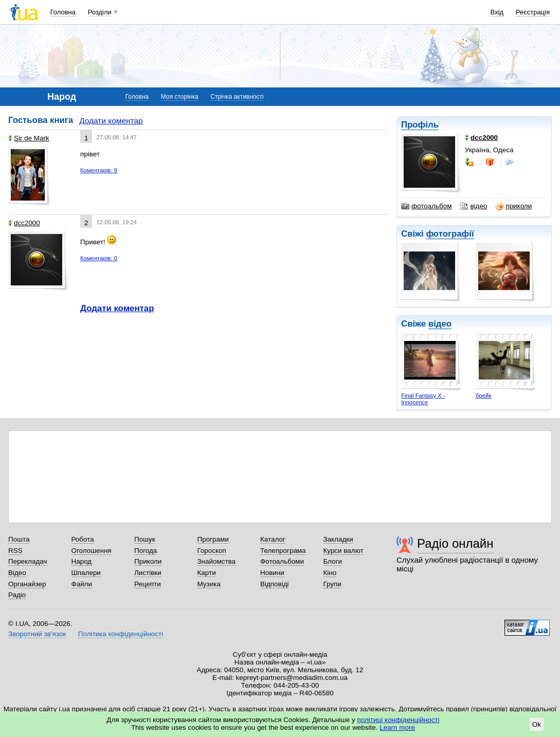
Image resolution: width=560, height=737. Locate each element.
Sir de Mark (29, 138)
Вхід (497, 12)
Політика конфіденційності (121, 634)
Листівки (148, 573)
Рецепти (148, 584)
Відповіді (275, 584)
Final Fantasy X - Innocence (423, 399)
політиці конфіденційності (399, 720)
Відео (17, 573)
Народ (82, 561)
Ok (537, 724)
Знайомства (217, 561)
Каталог (273, 539)
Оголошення (92, 551)
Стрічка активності (237, 97)
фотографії (450, 234)
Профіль (420, 125)
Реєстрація (533, 12)
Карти (207, 573)
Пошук (145, 539)
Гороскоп (212, 551)
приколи (513, 206)
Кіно (330, 573)
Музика (209, 584)
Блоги (333, 561)
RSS (15, 551)
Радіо (17, 595)
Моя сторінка (180, 97)
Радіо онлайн (455, 543)
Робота (83, 539)
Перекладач (28, 561)
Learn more (397, 727)
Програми (213, 539)
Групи (332, 584)
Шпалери (86, 573)
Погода (146, 551)
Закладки (338, 539)
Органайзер (27, 584)
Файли (82, 584)
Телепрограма (283, 551)
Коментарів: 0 (99, 258)
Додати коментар (111, 121)
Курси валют (344, 551)
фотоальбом (426, 206)
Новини (272, 573)
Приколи (148, 561)
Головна (63, 12)
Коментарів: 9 (99, 170)
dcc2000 (24, 223)
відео (473, 206)
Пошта (19, 539)
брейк (483, 396)
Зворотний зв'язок (37, 634)
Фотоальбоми (282, 561)
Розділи (100, 12)
